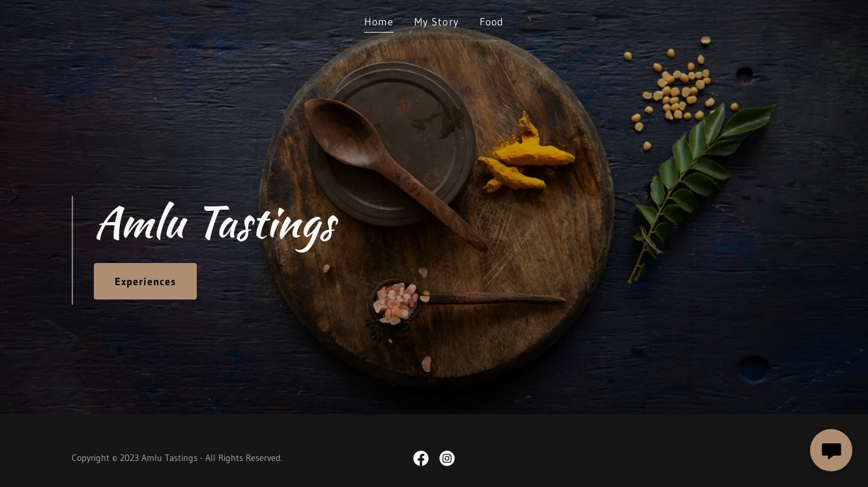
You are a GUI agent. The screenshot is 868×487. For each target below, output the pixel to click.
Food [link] (492, 21)
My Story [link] (436, 21)
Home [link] (379, 21)
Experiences (145, 281)
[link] (421, 458)
